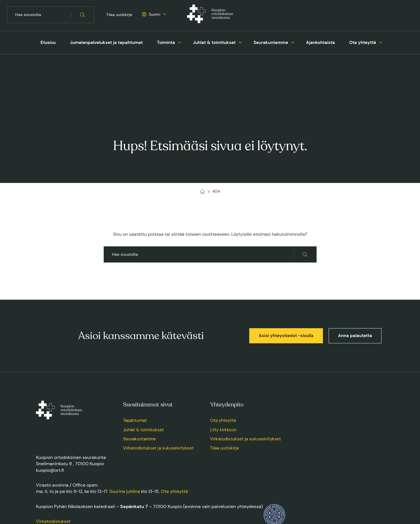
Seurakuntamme (271, 43)
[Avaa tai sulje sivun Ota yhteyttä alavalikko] (381, 42)
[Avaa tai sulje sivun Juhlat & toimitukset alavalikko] (240, 42)
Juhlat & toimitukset (214, 43)
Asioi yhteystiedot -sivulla (286, 281)
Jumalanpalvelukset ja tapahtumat (106, 43)
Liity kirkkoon (223, 375)
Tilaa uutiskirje (119, 15)
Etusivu (48, 43)
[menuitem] (48, 43)
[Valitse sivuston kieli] (151, 15)
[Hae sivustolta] (83, 15)
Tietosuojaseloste (116, 499)
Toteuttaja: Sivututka (368, 499)
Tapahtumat (135, 366)
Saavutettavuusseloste (152, 499)
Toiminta (166, 43)
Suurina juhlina (125, 437)
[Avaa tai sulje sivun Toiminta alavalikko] (180, 42)
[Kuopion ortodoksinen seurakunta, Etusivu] (210, 15)
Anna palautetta (355, 281)
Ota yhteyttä (363, 43)
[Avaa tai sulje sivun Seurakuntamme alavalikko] (293, 42)
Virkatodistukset (53, 466)
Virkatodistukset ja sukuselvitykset (158, 393)
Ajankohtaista (320, 43)
